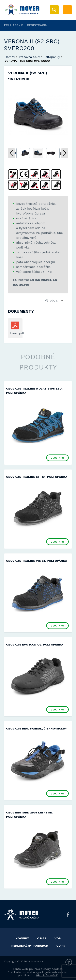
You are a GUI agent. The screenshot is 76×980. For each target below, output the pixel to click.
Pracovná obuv (29, 57)
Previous (11, 153)
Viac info (57, 458)
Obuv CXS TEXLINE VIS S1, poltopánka (37, 561)
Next (65, 153)
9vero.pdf (15, 333)
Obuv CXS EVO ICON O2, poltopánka (35, 644)
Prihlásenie (14, 25)
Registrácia (37, 25)
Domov (10, 57)
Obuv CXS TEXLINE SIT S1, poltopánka (37, 477)
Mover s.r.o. (39, 961)
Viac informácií (47, 975)
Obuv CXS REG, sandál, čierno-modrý (36, 728)
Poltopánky (52, 57)
